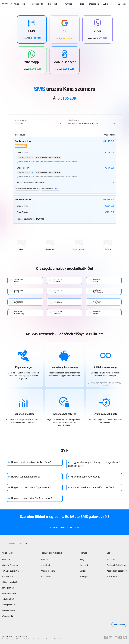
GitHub (83, 571)
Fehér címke (46, 577)
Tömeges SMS (8, 588)
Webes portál (38, 4)
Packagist (84, 577)
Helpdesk (84, 566)
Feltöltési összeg (73, 120)
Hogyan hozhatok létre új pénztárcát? (31, 488)
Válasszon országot (21, 120)
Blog (82, 4)
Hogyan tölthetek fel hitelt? (26, 477)
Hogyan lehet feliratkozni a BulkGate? (31, 462)
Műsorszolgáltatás (10, 583)
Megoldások (19, 4)
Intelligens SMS (9, 605)
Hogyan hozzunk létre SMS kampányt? (31, 498)
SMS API (45, 560)
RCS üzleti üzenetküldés (12, 571)
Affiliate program (48, 571)
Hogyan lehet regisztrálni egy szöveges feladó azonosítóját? (94, 464)
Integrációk (94, 4)
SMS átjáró (6, 560)
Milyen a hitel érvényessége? (86, 477)
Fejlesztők (53, 4)
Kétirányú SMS (8, 599)
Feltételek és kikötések (117, 566)
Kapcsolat (111, 560)
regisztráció (21, 146)
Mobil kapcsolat (9, 611)
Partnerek (69, 4)
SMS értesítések (9, 594)
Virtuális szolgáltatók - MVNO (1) (31, 182)
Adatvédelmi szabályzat (117, 571)
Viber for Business (10, 566)
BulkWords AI (8, 577)
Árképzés (108, 4)
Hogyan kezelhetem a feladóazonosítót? (92, 488)
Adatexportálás (113, 577)
